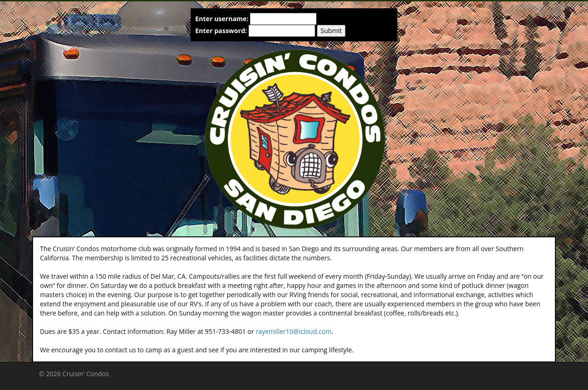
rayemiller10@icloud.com (294, 331)
